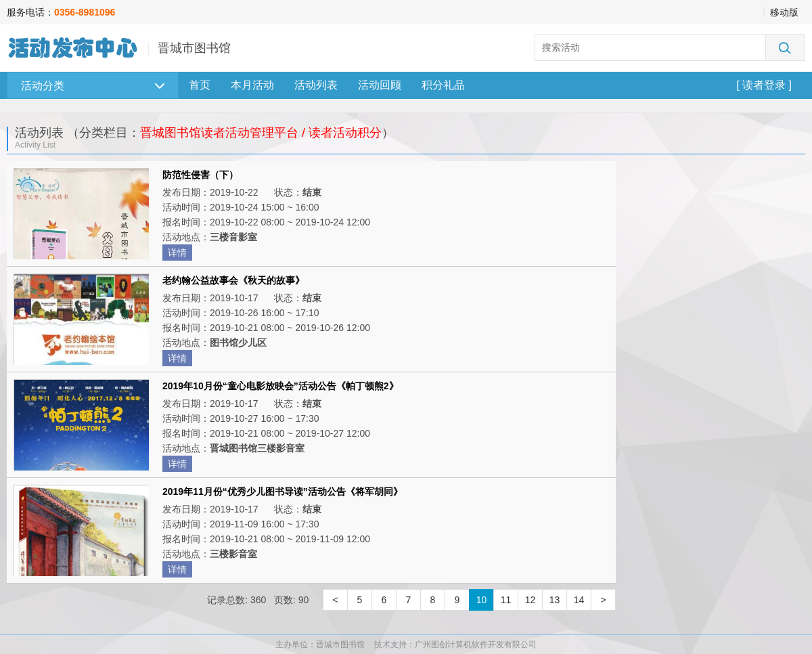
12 (531, 600)
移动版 (784, 12)
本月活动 (252, 85)
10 (482, 600)
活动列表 (316, 85)
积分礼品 (443, 85)
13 (555, 600)
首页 (200, 85)
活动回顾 (380, 85)
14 (579, 600)
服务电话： (61, 12)
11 (506, 600)
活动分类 (93, 86)
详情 (177, 253)
